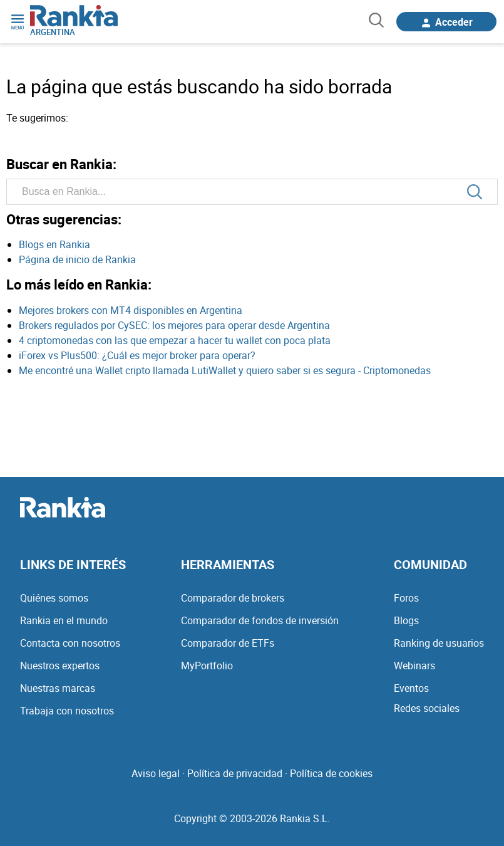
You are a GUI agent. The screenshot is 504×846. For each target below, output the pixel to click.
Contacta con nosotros (70, 643)
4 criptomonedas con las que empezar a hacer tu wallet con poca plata (175, 340)
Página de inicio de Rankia (77, 259)
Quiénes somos (54, 598)
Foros (406, 598)
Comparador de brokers (233, 598)
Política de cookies (331, 773)
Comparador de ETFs (228, 643)
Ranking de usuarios (439, 643)
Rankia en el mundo (64, 620)
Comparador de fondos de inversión (260, 620)
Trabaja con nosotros (67, 711)
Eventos (411, 688)
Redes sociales (427, 708)
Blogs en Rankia (54, 244)
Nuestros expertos (60, 666)
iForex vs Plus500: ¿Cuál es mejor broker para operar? (137, 355)
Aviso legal (156, 773)
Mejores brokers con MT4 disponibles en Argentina (131, 310)
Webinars (414, 666)
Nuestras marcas (58, 688)
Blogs (406, 620)
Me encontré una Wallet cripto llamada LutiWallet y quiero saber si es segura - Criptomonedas (225, 370)
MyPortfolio (207, 666)
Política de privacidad (235, 773)
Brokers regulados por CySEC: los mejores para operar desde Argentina (174, 325)
